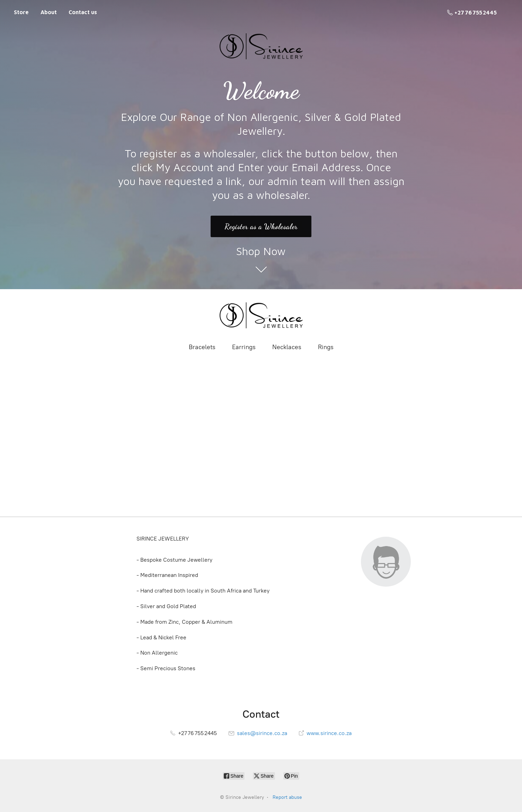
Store (21, 12)
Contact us (83, 12)
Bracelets (202, 347)
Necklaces (287, 347)
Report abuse (287, 797)
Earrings (244, 347)
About (49, 12)
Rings (326, 347)
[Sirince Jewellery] (261, 315)
